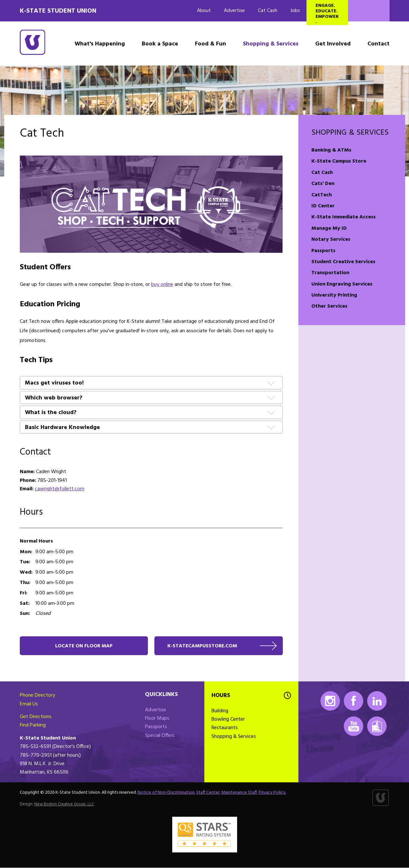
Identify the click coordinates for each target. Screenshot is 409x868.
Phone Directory (37, 696)
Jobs (295, 11)
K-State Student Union (58, 11)
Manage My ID (329, 228)
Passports (323, 251)
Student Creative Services (343, 262)
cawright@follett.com (60, 489)
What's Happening (100, 44)
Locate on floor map (84, 646)
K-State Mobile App (377, 727)
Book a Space (160, 44)
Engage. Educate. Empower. (327, 13)
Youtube (354, 727)
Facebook (354, 701)
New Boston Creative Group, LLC (64, 805)
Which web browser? (54, 398)
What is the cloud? (51, 413)
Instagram (330, 701)
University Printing (334, 295)
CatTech (322, 195)
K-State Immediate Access (343, 217)
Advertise (234, 11)
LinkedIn (377, 701)
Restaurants (225, 728)
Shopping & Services (271, 44)
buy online (162, 285)
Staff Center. (208, 793)
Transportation (330, 273)
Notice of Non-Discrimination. (166, 793)
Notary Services (331, 239)
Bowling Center (228, 720)
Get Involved (333, 44)
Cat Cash (268, 11)
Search (369, 11)
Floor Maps (157, 719)
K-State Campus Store (339, 161)
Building (220, 711)
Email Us (29, 704)
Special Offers (160, 736)
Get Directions (36, 717)
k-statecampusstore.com (203, 646)
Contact (379, 44)
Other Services (329, 306)
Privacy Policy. (272, 793)
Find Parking (33, 726)
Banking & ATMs (331, 150)
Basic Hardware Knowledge (62, 428)
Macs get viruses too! (54, 383)
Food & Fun (211, 44)
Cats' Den (323, 184)
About (204, 11)
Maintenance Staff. (239, 793)
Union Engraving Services (342, 284)
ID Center (323, 206)
